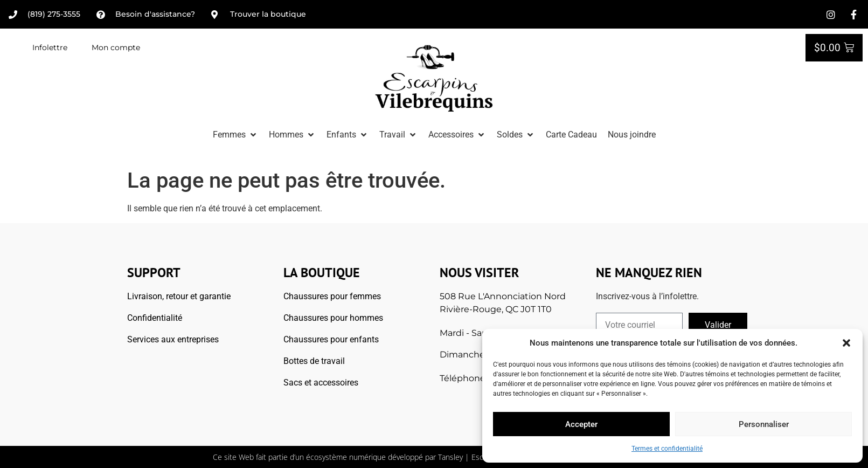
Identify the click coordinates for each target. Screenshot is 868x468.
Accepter (581, 424)
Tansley (450, 457)
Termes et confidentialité (667, 449)
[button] (846, 343)
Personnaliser (764, 424)
